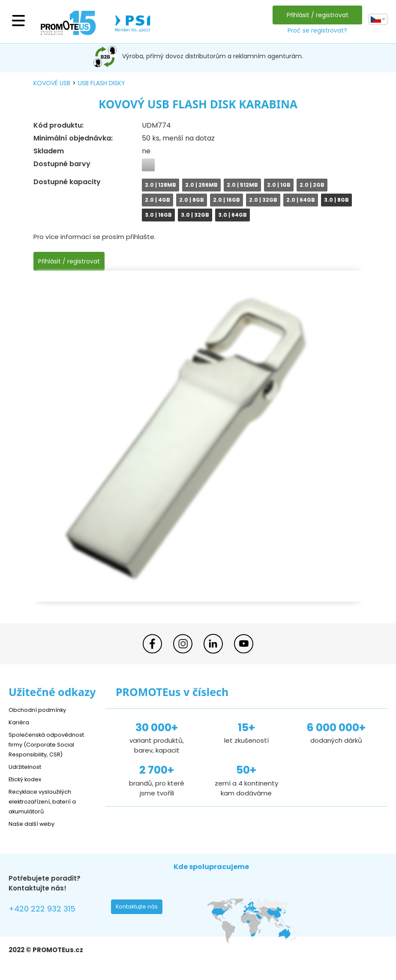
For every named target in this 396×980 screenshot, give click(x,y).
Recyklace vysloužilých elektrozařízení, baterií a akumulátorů (47, 801)
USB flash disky (102, 83)
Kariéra (20, 722)
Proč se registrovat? (315, 30)
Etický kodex (28, 779)
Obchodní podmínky (41, 710)
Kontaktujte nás (139, 909)
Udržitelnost (28, 766)
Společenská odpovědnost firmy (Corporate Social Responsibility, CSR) (51, 744)
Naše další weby (34, 823)
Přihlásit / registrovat (315, 15)
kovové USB (52, 83)
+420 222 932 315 (47, 910)
